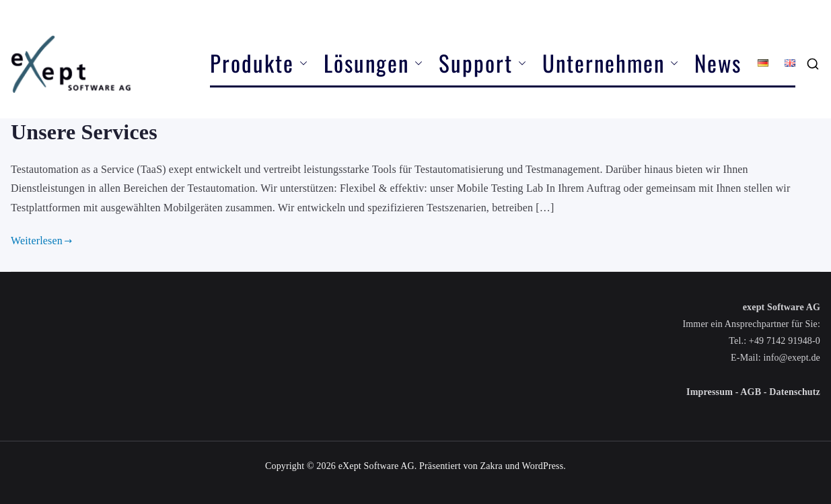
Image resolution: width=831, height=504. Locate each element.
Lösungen (373, 63)
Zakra (492, 466)
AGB (751, 392)
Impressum (710, 392)
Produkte (259, 63)
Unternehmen (610, 63)
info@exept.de (792, 358)
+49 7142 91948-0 (785, 341)
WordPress (543, 466)
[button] (301, 63)
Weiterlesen (41, 241)
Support (482, 63)
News (718, 63)
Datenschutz (795, 392)
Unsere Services (84, 132)
